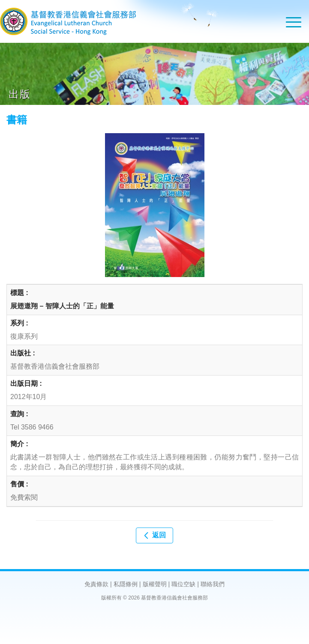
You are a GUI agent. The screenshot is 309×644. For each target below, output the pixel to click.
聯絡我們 (213, 584)
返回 (154, 535)
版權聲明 (155, 584)
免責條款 (96, 584)
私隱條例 (126, 584)
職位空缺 (183, 584)
